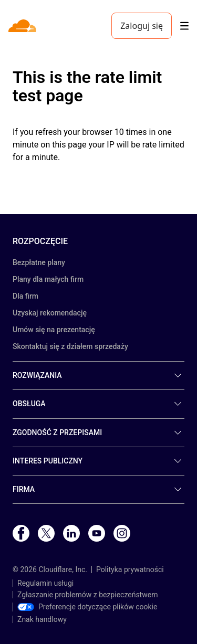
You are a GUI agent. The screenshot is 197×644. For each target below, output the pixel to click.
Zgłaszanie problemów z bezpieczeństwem (87, 595)
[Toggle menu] (184, 26)
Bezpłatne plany (39, 262)
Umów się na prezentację (54, 330)
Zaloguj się (142, 26)
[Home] (23, 26)
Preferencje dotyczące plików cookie (87, 607)
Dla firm (25, 296)
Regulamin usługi (45, 583)
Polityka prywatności (130, 569)
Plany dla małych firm (48, 279)
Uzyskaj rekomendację (50, 313)
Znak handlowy (42, 619)
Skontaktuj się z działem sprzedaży (70, 346)
